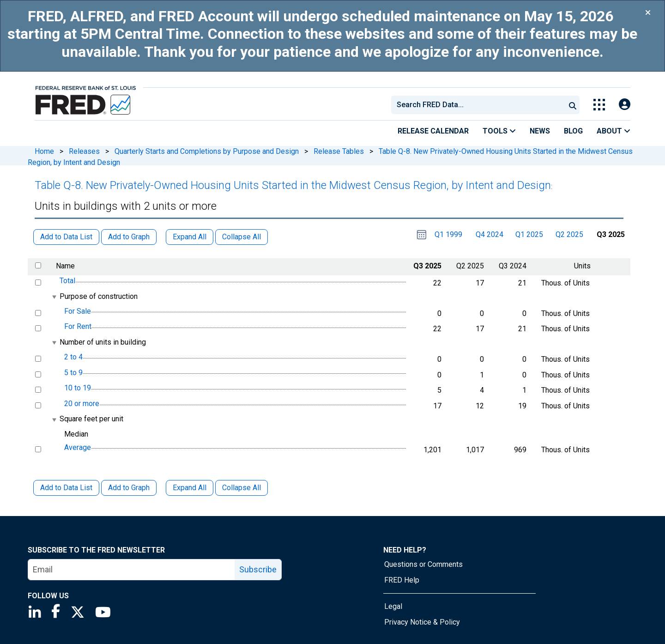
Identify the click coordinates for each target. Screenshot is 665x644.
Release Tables (339, 151)
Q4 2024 (490, 234)
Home (44, 151)
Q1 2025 (529, 234)
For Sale (78, 311)
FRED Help (402, 580)
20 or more (82, 404)
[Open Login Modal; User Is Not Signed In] (625, 105)
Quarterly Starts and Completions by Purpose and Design (207, 151)
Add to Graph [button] (129, 237)
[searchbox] (480, 105)
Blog (573, 131)
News (540, 131)
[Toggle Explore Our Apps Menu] (599, 105)
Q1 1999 (448, 234)
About (614, 131)
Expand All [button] (190, 237)
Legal (393, 606)
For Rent (78, 327)
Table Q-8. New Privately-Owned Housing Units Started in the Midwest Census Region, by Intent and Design (293, 185)
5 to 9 (73, 373)
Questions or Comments (423, 564)
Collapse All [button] (242, 237)
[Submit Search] (573, 105)
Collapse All (242, 488)
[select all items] (38, 265)
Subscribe (258, 569)
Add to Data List (66, 488)
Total (67, 281)
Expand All (190, 488)
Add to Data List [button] (66, 237)
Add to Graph (129, 488)
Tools (499, 131)
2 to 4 (73, 357)
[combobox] (478, 105)
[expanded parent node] (54, 297)
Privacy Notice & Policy (422, 622)
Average (78, 447)
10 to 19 (78, 388)
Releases (84, 151)
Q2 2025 (569, 234)
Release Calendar (433, 131)
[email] (132, 570)
